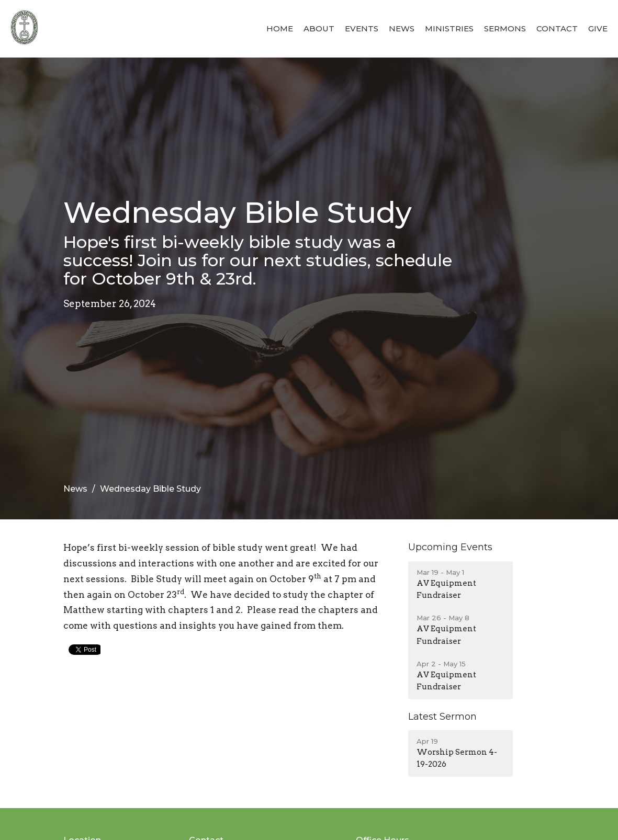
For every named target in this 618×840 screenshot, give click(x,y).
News (402, 29)
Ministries (449, 29)
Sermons (505, 29)
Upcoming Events (450, 547)
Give (598, 29)
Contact (557, 29)
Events (362, 29)
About (319, 29)
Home (280, 29)
